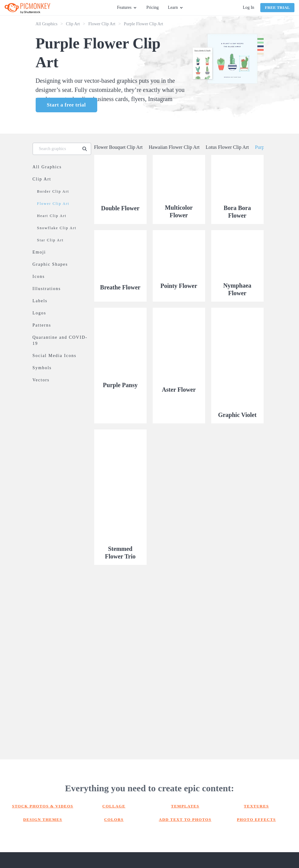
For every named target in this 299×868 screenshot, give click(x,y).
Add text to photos (185, 819)
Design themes (43, 819)
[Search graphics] (57, 149)
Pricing (152, 7)
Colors (114, 819)
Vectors (41, 380)
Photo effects (256, 819)
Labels (40, 301)
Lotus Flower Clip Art (227, 147)
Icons (39, 276)
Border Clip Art (53, 191)
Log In (248, 7)
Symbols (42, 368)
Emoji (39, 252)
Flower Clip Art (102, 24)
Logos (39, 313)
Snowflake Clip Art (57, 228)
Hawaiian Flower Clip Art (174, 147)
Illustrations (47, 289)
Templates (185, 806)
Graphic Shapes (50, 264)
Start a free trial (66, 105)
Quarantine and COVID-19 (60, 340)
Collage (114, 806)
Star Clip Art (50, 240)
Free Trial (277, 7)
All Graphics (47, 24)
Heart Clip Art (52, 216)
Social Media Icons (55, 356)
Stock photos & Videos (43, 806)
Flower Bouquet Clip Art (119, 147)
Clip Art (73, 24)
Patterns (42, 325)
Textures (256, 806)
